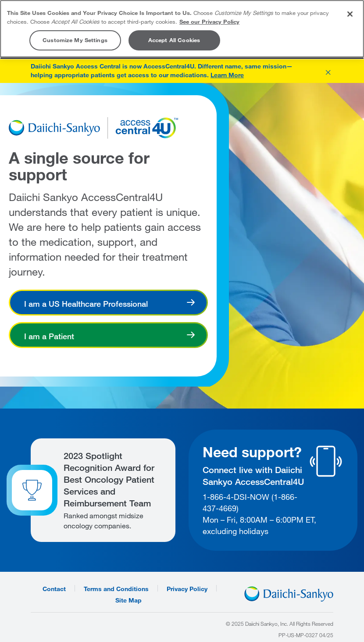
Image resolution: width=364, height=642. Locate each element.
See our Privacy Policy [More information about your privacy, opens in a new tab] (209, 22)
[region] (182, 29)
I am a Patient (49, 336)
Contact (54, 588)
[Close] (350, 14)
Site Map (128, 600)
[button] (328, 71)
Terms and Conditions (116, 588)
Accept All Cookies (174, 40)
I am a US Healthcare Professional (86, 304)
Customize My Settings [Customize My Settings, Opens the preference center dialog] (75, 40)
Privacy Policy (187, 588)
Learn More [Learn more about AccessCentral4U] (227, 75)
